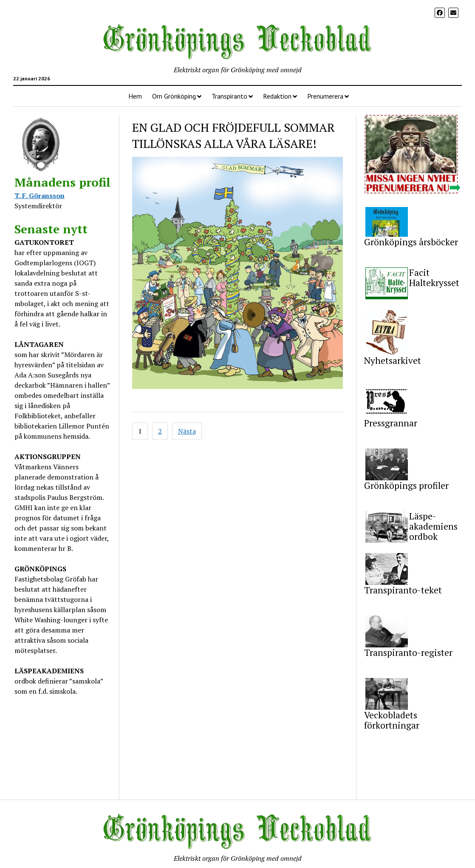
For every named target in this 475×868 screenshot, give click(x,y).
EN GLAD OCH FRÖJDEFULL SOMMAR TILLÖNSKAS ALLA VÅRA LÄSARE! (233, 135)
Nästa (187, 431)
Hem (135, 96)
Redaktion (277, 96)
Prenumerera (325, 96)
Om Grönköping (174, 96)
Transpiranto (229, 96)
